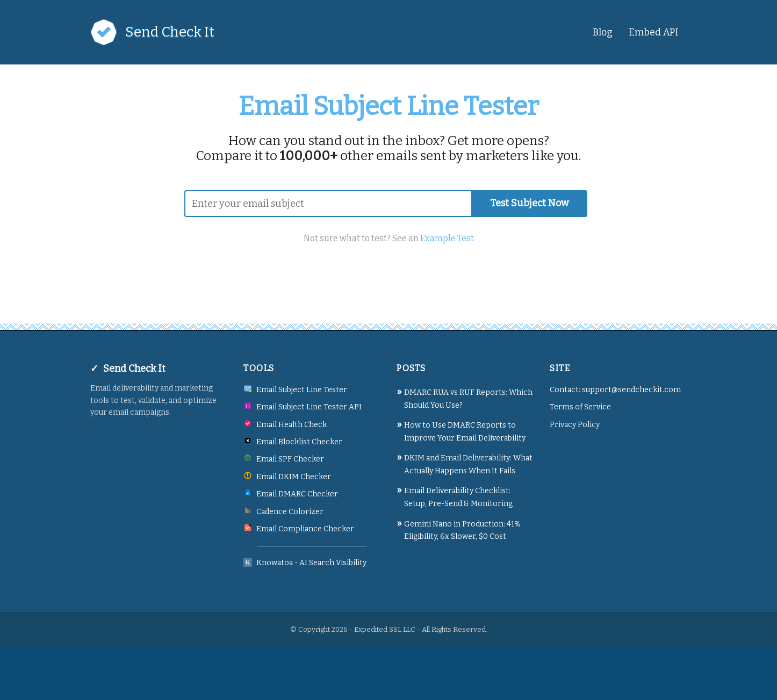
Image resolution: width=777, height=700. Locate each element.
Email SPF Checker (290, 459)
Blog (603, 32)
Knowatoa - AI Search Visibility (311, 563)
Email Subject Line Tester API (309, 407)
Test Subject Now (529, 203)
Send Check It (170, 32)
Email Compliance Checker (305, 529)
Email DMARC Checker (297, 494)
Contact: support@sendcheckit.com (615, 390)
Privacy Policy (575, 425)
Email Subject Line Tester (302, 390)
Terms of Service (580, 407)
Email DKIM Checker (294, 477)
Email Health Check (292, 425)
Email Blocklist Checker (299, 442)
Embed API (654, 32)
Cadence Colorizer (290, 512)
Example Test (447, 238)
